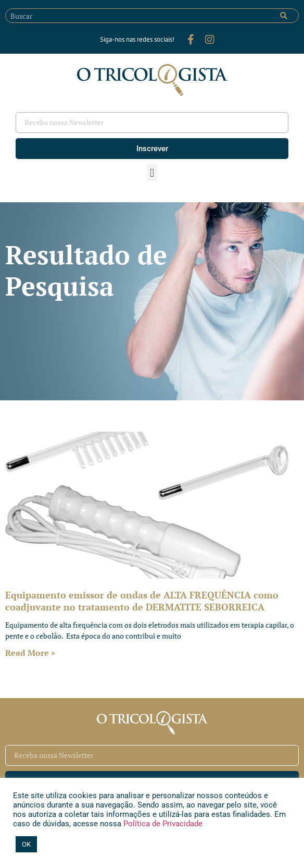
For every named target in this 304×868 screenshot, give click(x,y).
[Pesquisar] (284, 16)
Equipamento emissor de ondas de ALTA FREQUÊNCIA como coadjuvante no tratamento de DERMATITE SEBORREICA (142, 601)
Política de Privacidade (162, 824)
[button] (152, 173)
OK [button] (26, 844)
